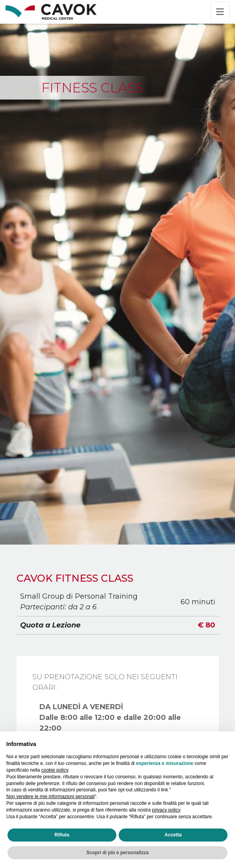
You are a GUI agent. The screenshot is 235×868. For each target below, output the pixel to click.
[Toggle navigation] (220, 12)
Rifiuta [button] (62, 835)
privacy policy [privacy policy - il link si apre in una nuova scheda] (166, 810)
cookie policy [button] (55, 770)
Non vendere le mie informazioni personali (50, 797)
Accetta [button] (173, 835)
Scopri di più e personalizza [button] (117, 853)
